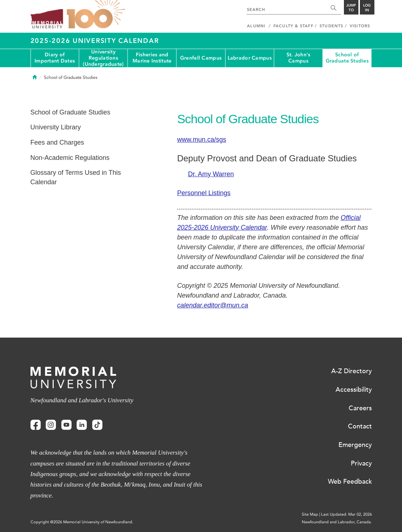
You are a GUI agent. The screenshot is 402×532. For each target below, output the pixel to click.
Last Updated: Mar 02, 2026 (346, 514)
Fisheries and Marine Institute (152, 58)
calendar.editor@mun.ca (213, 305)
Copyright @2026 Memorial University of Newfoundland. (82, 522)
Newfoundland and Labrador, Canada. (337, 522)
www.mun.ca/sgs (202, 140)
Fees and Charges (57, 142)
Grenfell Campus (201, 58)
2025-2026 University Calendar (95, 41)
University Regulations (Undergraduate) (103, 58)
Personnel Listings (204, 193)
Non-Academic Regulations (70, 158)
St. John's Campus (299, 58)
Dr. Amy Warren (211, 174)
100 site (96, 15)
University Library (56, 127)
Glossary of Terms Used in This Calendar (76, 177)
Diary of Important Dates (55, 58)
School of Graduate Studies (347, 58)
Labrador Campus (250, 58)
